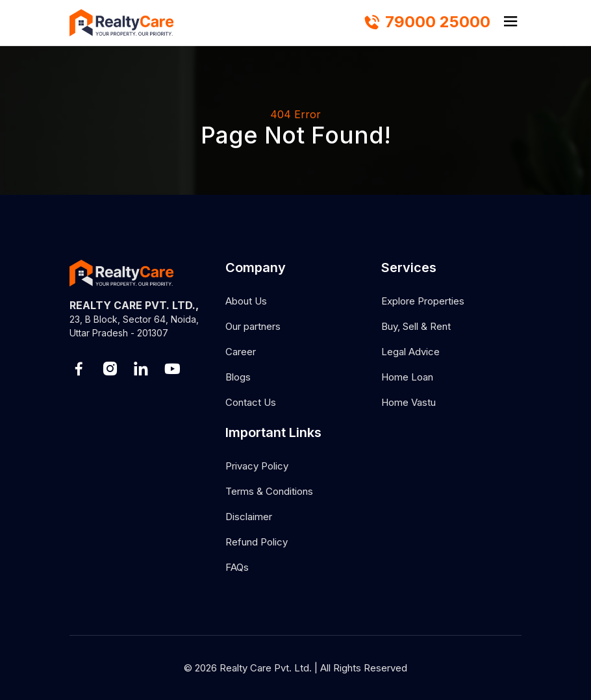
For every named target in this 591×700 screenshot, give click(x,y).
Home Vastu (409, 402)
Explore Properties (423, 301)
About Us (246, 301)
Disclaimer (249, 517)
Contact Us (251, 402)
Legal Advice (410, 352)
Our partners (253, 326)
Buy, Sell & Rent (416, 326)
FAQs (237, 567)
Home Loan (407, 377)
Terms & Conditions (269, 491)
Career (241, 352)
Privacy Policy (257, 466)
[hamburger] (511, 22)
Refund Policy (257, 542)
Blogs (238, 377)
